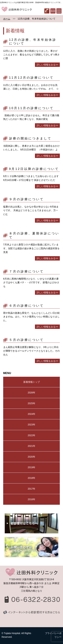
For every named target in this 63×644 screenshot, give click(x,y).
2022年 (32, 435)
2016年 (32, 499)
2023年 (32, 425)
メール (53, 11)
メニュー (59, 11)
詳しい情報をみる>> (47, 65)
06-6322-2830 (47, 11)
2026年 (32, 393)
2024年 (32, 414)
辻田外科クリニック (16, 11)
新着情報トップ (32, 382)
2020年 (32, 457)
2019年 (32, 467)
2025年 (32, 403)
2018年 (32, 478)
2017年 (32, 489)
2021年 (32, 446)
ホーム (7, 19)
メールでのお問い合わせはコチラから (32, 616)
